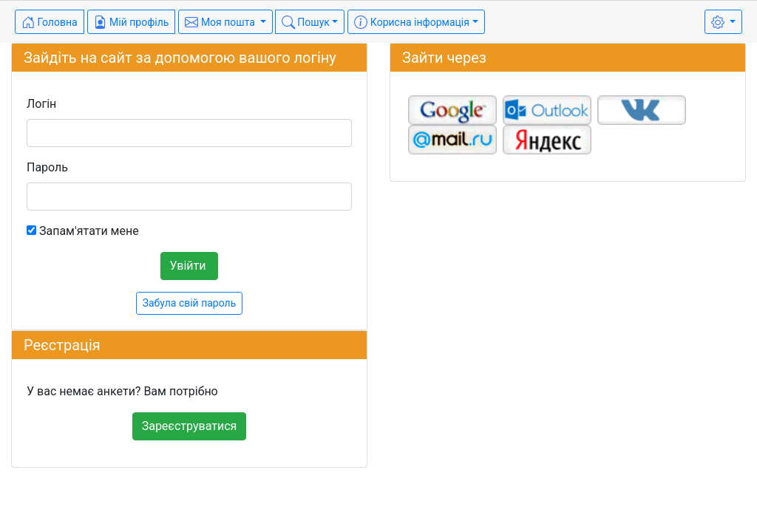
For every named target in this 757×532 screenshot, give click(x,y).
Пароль (47, 167)
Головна (50, 22)
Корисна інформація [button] (412, 22)
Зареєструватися (190, 426)
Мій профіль (132, 22)
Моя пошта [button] (221, 22)
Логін (41, 104)
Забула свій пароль (190, 303)
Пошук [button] (306, 22)
